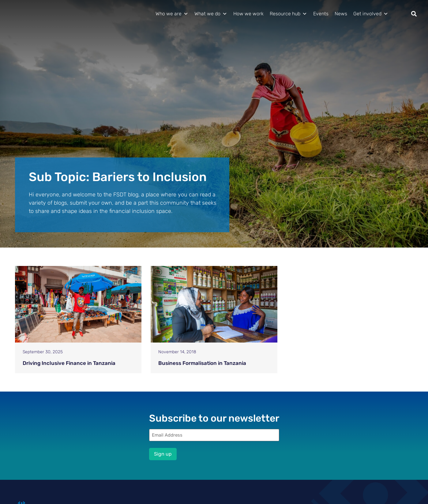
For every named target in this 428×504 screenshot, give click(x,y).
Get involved (371, 14)
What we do (211, 14)
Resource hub (288, 14)
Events (321, 14)
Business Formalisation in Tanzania (202, 363)
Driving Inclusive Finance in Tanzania (69, 363)
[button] (414, 14)
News (341, 14)
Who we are (172, 14)
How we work (248, 14)
